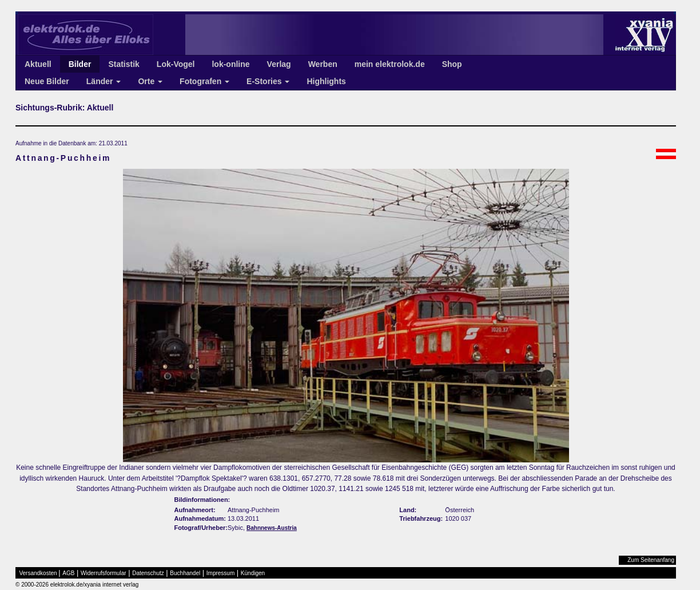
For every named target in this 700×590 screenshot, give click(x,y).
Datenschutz (148, 573)
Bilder (80, 64)
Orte (150, 81)
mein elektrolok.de (390, 64)
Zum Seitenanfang (651, 560)
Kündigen (253, 573)
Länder (104, 81)
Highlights (326, 81)
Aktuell (38, 64)
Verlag (279, 64)
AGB (68, 573)
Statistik (124, 64)
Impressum (220, 573)
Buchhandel (185, 573)
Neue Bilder (47, 81)
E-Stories (268, 81)
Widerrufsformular (103, 573)
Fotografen (204, 81)
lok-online (230, 64)
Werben (323, 64)
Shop (452, 64)
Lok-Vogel (176, 64)
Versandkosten (38, 573)
